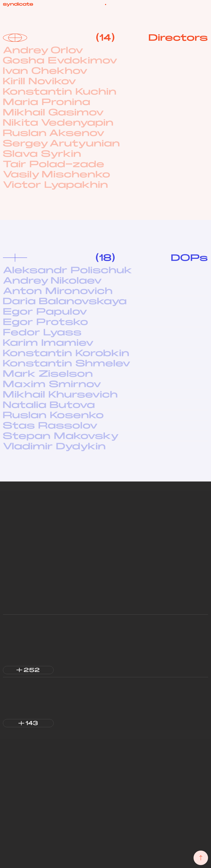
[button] (28, 670)
